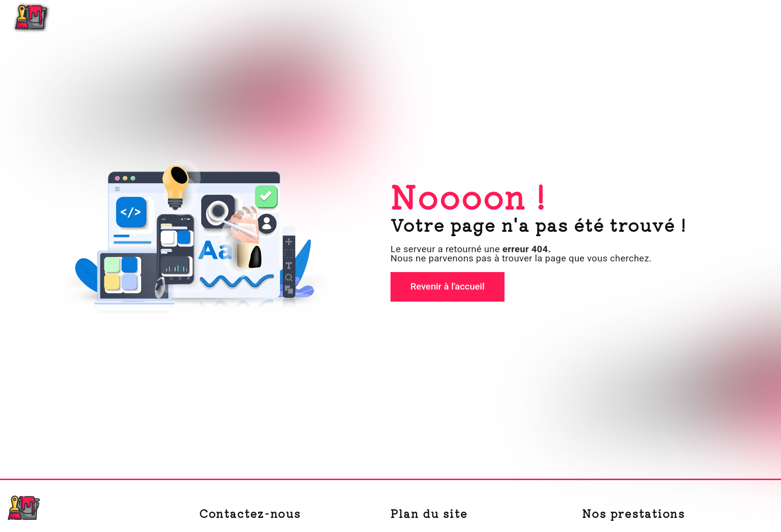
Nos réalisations (684, 17)
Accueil (515, 17)
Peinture (617, 17)
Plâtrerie (565, 17)
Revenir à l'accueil (447, 286)
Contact (749, 17)
